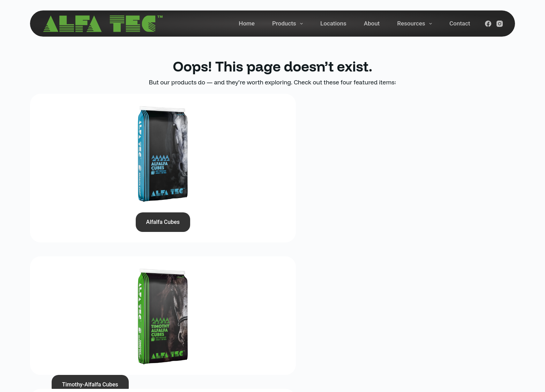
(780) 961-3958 (188, 304)
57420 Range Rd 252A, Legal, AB (210, 344)
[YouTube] (428, 349)
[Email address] (433, 324)
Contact (460, 23)
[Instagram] (500, 24)
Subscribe (493, 323)
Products (289, 24)
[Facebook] (488, 24)
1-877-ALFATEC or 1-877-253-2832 (213, 329)
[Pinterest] (460, 349)
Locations (333, 23)
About (372, 23)
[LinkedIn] (444, 349)
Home (247, 23)
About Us (316, 334)
